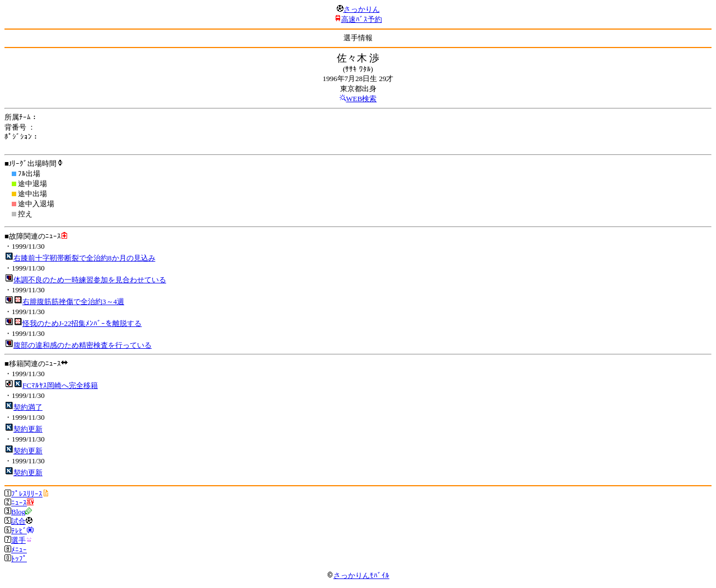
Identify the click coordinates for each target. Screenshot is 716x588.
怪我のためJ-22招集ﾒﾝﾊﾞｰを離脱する (82, 323)
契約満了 (28, 407)
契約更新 (28, 429)
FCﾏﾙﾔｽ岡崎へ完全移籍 (60, 385)
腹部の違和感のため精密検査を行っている (83, 345)
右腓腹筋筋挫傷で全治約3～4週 (73, 302)
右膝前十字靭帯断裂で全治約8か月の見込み (84, 258)
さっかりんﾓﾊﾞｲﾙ (358, 575)
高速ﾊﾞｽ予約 (362, 19)
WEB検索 (362, 99)
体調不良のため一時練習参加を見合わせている (90, 280)
